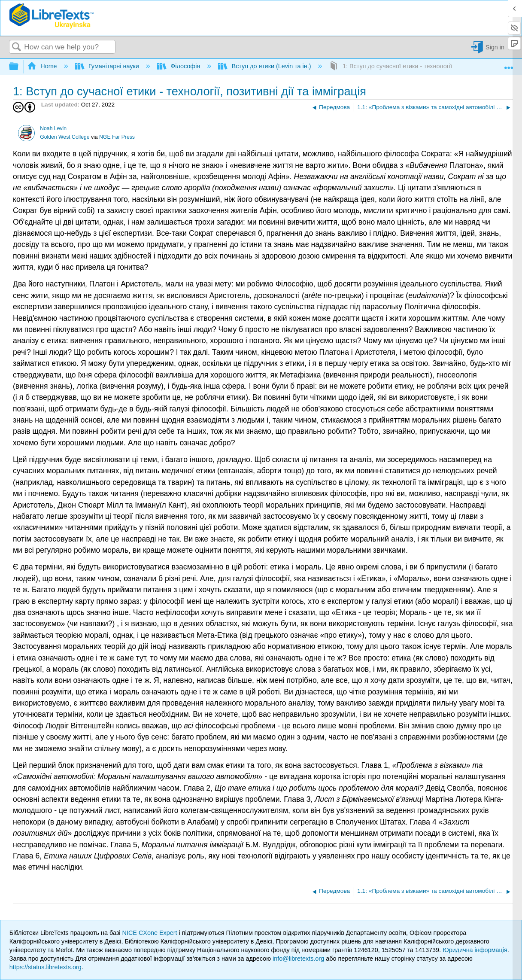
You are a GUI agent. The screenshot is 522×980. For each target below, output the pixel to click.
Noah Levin (53, 128)
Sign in (495, 47)
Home (43, 66)
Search (17, 47)
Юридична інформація (475, 950)
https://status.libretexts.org (46, 967)
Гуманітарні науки (108, 66)
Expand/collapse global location (509, 64)
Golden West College (65, 137)
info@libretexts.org (298, 959)
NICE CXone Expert (151, 933)
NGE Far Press (117, 137)
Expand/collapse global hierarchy (19, 67)
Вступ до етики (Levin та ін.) (265, 66)
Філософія (179, 66)
